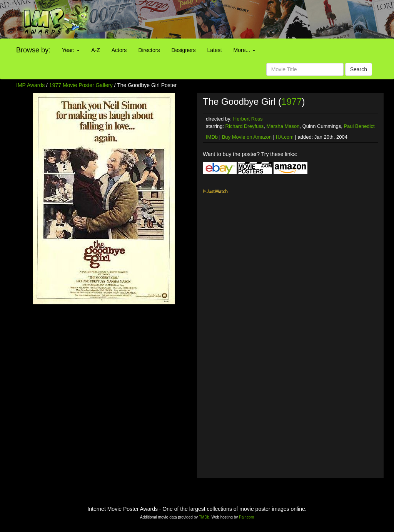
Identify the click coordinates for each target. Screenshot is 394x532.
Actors (119, 50)
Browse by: (33, 50)
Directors (149, 50)
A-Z (96, 50)
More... (245, 50)
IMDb (212, 137)
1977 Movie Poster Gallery (81, 85)
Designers (183, 50)
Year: (71, 50)
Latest (214, 50)
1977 (291, 102)
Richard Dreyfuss (245, 126)
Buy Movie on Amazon (247, 137)
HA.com (285, 137)
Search (359, 69)
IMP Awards (30, 85)
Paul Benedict (359, 126)
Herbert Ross (248, 119)
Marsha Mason (283, 126)
